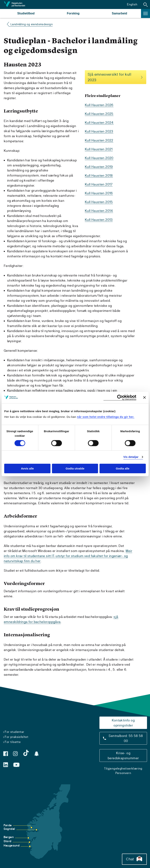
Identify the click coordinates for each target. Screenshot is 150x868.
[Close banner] (144, 397)
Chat (134, 859)
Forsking (73, 13)
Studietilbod (26, 13)
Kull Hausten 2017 (99, 184)
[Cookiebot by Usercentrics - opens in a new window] (120, 397)
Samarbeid (119, 13)
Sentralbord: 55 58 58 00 (126, 738)
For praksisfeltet (16, 737)
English (132, 4)
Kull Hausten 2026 (99, 105)
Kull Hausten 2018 (99, 175)
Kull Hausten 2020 (99, 158)
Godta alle (123, 468)
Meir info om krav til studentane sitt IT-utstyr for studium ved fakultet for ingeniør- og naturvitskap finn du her (68, 556)
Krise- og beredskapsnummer (123, 755)
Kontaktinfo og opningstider (123, 723)
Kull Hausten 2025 (99, 114)
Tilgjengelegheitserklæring (123, 768)
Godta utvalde (75, 468)
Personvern (123, 773)
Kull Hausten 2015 (99, 202)
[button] (146, 4)
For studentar (14, 732)
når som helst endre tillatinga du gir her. (106, 417)
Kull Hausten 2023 (99, 132)
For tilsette (13, 742)
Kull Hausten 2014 (99, 211)
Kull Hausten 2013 (99, 219)
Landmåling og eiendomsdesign (32, 24)
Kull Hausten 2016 (99, 193)
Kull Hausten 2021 (99, 149)
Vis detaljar (131, 457)
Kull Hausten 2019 (99, 167)
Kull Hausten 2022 (99, 140)
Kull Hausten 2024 (99, 123)
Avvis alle (27, 468)
